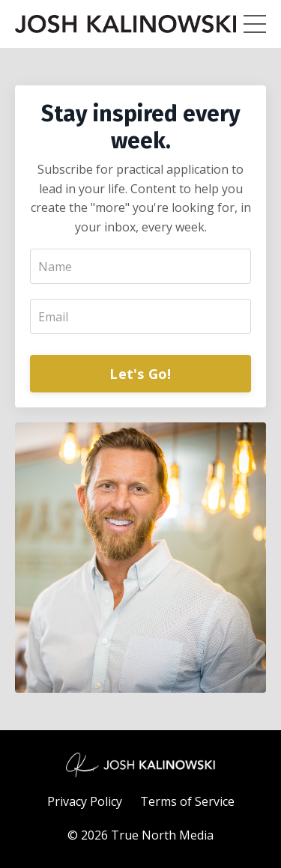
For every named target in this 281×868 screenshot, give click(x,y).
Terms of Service (187, 801)
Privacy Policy (85, 801)
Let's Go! (140, 374)
